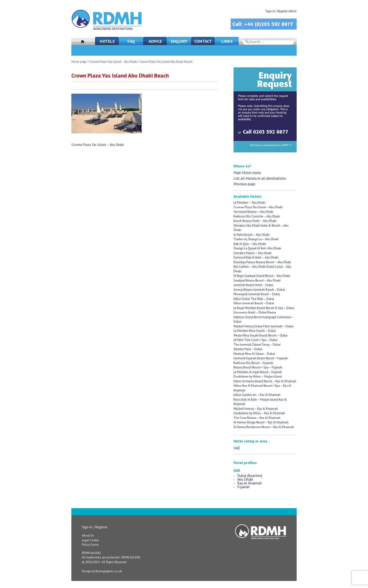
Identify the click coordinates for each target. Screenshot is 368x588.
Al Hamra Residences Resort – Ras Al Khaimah (264, 427)
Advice (155, 41)
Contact (203, 41)
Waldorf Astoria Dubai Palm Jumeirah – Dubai (263, 326)
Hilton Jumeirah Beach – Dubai (254, 303)
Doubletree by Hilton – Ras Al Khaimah (259, 413)
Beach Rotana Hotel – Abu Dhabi (255, 221)
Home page (79, 62)
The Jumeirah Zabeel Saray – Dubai (257, 345)
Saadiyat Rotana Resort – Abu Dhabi (257, 280)
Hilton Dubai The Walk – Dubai (254, 299)
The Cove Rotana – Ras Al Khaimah (257, 418)
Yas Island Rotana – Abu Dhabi (253, 212)
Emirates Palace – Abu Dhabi (253, 253)
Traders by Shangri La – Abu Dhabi (256, 239)
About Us (88, 536)
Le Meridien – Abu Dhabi (249, 203)
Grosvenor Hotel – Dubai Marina (255, 312)
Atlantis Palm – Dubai (248, 349)
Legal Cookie (90, 540)
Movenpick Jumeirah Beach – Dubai (257, 294)
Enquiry (179, 41)
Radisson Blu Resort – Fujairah (253, 363)
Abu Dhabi (245, 479)
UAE (237, 448)
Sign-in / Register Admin (281, 11)
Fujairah (243, 487)
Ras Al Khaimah (249, 483)
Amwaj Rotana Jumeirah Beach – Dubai (259, 290)
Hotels (107, 41)
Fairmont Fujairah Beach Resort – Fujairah (261, 358)
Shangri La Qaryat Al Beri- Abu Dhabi (257, 248)
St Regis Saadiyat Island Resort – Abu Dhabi (262, 276)
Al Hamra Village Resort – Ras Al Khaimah (261, 422)
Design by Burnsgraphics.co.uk (102, 571)
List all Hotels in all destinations (260, 178)
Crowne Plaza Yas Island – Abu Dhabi (113, 62)
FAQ (131, 41)
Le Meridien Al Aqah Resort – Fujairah (258, 372)
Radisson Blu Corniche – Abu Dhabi (257, 216)
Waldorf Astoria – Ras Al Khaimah (256, 409)
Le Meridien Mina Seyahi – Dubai (255, 331)
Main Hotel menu (247, 173)
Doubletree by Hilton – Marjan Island (258, 377)
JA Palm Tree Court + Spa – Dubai (255, 340)
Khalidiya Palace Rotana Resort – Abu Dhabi (262, 262)
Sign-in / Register (95, 527)
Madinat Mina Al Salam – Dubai (254, 354)
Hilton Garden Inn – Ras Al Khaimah (257, 395)
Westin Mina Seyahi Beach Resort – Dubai (261, 335)
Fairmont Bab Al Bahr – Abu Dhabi (256, 257)
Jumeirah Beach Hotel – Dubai (253, 285)
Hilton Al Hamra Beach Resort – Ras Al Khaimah (265, 381)
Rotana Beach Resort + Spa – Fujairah (258, 367)
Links (227, 41)
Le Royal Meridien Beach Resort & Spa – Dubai (264, 308)
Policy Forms (90, 545)
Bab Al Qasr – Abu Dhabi (250, 244)
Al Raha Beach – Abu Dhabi (251, 235)
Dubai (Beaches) (250, 476)
